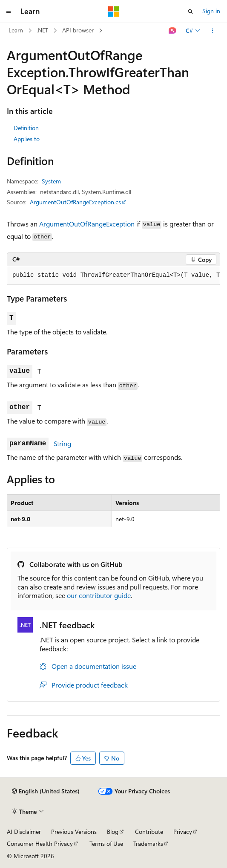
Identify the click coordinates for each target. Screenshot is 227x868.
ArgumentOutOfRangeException (87, 224)
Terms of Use (106, 843)
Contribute (149, 832)
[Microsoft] (114, 12)
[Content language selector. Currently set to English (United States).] (46, 791)
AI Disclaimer (24, 832)
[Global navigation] (9, 12)
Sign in (211, 11)
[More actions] (213, 31)
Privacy (183, 832)
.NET (42, 30)
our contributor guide (99, 595)
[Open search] (190, 12)
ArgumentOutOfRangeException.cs (75, 202)
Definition (26, 128)
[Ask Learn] (173, 31)
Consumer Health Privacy (40, 843)
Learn (16, 30)
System (51, 181)
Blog (113, 832)
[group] (113, 276)
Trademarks (148, 843)
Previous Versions (74, 832)
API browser (78, 30)
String (62, 443)
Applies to (27, 139)
